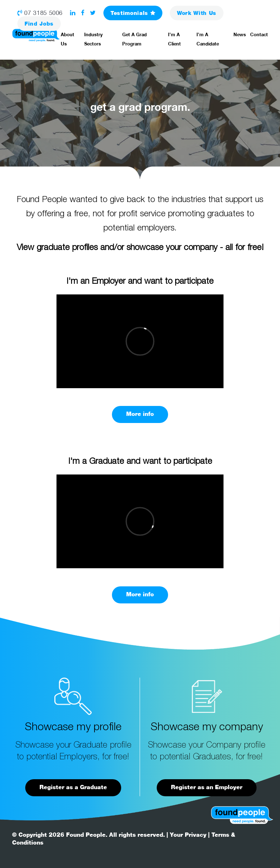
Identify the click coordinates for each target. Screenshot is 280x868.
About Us (68, 39)
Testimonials (133, 13)
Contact (259, 34)
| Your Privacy (187, 835)
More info (140, 414)
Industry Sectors (93, 39)
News (240, 34)
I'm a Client (174, 39)
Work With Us (197, 13)
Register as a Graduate (73, 787)
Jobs (39, 24)
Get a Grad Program (134, 39)
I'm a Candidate (208, 39)
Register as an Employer (207, 787)
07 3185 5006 (40, 13)
